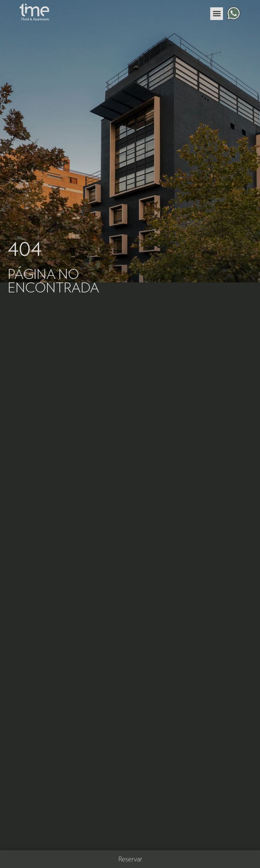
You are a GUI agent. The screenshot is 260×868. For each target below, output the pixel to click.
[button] (217, 14)
